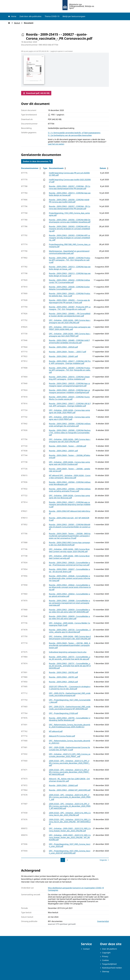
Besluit (18, 23)
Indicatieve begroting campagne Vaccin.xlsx (68, 652)
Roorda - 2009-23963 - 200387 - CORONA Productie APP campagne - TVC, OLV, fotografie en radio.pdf (70, 260)
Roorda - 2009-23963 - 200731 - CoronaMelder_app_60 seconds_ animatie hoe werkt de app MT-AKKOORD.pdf (70, 666)
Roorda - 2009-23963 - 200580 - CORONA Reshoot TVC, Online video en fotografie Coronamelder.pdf (70, 433)
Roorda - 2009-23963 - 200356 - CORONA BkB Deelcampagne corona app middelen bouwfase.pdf (70, 221)
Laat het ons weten (56, 144)
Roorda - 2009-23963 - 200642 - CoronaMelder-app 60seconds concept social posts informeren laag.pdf (70, 587)
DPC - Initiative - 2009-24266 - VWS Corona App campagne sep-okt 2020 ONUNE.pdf (70, 440)
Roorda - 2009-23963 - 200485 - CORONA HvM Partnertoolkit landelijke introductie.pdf (69, 341)
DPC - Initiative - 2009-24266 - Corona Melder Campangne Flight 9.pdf (70, 624)
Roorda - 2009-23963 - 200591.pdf (63, 451)
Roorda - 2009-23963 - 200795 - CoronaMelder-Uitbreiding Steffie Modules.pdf (70, 719)
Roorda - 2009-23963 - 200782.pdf (63, 672)
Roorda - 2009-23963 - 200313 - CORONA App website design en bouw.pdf (70, 194)
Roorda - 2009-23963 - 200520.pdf (63, 347)
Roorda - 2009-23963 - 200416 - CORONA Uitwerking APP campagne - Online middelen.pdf (69, 378)
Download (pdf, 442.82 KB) (36, 93)
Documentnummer (31, 168)
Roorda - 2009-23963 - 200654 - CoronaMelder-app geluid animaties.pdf (69, 595)
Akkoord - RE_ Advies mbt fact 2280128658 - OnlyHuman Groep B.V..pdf (69, 780)
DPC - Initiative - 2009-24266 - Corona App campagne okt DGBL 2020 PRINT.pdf (69, 411)
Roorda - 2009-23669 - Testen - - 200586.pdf (68, 446)
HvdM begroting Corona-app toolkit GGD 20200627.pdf (70, 181)
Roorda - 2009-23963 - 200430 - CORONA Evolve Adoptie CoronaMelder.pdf (69, 288)
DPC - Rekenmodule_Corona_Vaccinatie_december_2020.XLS (70, 742)
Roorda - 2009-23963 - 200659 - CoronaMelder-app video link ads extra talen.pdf (69, 617)
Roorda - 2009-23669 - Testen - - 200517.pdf (68, 352)
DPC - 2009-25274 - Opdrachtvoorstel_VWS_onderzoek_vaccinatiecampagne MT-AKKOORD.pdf (70, 708)
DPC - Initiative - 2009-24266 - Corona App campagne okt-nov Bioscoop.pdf (69, 497)
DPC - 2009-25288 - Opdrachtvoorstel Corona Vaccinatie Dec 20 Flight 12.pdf (69, 748)
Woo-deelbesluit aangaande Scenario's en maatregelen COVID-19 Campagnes (76, 889)
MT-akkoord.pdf (56, 731)
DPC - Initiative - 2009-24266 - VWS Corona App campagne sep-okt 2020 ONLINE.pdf (70, 321)
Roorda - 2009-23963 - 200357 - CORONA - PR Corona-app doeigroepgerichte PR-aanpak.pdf (70, 207)
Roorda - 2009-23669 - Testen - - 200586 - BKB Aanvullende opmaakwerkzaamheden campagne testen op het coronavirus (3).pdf (70, 536)
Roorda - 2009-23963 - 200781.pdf (63, 677)
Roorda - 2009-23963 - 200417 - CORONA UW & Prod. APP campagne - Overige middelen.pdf (70, 405)
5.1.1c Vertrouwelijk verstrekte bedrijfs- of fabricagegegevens (74, 133)
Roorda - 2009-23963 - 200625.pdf (63, 682)
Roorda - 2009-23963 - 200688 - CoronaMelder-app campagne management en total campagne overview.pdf (69, 603)
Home (12, 16)
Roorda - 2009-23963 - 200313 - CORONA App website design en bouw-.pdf (70, 275)
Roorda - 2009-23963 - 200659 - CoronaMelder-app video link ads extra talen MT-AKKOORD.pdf (69, 611)
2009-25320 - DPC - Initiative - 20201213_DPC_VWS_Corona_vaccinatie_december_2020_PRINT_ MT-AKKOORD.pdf (69, 772)
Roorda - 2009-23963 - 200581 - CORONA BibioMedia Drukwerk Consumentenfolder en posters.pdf (70, 527)
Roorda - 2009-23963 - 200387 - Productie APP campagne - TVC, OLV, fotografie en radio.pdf (70, 308)
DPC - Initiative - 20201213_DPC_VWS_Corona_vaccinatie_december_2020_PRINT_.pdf (70, 755)
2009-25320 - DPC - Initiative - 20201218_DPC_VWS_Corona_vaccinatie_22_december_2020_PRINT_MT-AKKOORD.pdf (70, 806)
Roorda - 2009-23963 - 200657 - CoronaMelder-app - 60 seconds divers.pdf (69, 570)
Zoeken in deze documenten (37, 161)
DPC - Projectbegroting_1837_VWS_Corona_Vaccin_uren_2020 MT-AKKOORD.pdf (70, 852)
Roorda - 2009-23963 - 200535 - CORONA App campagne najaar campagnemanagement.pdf (69, 385)
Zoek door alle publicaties (30, 16)
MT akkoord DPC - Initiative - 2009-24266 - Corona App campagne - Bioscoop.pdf (70, 477)
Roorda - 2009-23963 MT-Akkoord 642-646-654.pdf (70, 512)
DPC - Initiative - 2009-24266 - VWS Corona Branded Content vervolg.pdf (69, 557)
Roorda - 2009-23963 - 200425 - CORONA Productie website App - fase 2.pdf (70, 295)
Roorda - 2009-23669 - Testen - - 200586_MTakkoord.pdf (70, 456)
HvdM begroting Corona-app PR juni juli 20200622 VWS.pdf (69, 174)
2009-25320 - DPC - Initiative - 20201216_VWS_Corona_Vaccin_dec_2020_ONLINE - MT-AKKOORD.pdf (70, 822)
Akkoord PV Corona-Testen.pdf (62, 736)
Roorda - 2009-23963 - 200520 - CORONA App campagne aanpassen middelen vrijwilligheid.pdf (69, 391)
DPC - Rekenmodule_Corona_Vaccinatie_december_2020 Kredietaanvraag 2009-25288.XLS (70, 726)
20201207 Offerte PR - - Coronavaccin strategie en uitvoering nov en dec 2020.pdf (70, 688)
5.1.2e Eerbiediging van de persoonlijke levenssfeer (70, 135)
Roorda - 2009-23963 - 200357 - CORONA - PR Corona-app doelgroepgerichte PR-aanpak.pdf (70, 187)
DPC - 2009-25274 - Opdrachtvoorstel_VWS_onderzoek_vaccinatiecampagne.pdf (70, 694)
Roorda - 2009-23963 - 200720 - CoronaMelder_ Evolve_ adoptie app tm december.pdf (70, 631)
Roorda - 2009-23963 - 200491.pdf (63, 356)
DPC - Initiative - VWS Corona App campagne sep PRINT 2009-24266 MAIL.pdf (70, 328)
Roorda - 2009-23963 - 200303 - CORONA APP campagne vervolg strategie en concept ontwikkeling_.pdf (70, 238)
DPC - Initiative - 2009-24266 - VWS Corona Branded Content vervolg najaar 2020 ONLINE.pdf (69, 550)
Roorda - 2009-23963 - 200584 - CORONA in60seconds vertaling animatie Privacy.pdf (70, 490)
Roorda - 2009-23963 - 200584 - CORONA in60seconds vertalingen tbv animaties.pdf (70, 425)
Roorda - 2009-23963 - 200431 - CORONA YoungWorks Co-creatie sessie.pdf (69, 398)
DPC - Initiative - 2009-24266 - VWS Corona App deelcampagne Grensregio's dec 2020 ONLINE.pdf (70, 638)
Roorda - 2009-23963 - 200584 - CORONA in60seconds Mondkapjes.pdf (70, 483)
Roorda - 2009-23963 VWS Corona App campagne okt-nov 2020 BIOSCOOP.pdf (70, 544)
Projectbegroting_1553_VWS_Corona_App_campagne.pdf (69, 214)
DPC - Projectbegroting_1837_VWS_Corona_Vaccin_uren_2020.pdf (70, 845)
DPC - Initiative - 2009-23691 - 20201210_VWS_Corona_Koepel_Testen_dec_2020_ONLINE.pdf (70, 830)
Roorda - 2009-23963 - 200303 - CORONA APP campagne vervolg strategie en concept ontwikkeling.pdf (70, 229)
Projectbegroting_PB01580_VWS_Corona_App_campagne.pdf (70, 246)
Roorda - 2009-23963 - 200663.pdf (63, 785)
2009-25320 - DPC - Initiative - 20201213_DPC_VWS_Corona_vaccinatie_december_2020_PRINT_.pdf (69, 763)
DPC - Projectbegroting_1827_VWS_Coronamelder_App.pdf (70, 701)
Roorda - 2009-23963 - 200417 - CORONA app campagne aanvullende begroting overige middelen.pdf (70, 504)
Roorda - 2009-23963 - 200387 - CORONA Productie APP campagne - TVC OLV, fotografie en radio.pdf (70, 370)
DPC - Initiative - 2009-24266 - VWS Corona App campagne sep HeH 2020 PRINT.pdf (70, 335)
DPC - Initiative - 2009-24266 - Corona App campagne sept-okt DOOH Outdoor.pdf (69, 463)
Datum (104, 168)
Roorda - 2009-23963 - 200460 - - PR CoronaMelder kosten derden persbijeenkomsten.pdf (70, 315)
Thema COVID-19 (52, 16)
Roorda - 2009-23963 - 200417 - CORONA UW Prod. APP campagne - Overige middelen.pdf (70, 362)
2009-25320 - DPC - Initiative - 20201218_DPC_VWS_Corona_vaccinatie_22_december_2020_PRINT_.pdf (70, 797)
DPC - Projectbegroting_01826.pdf (63, 713)
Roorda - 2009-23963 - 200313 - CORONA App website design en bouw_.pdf (70, 268)
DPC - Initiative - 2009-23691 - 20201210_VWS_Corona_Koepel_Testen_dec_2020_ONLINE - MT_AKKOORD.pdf (70, 837)
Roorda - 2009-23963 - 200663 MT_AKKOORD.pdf (70, 790)
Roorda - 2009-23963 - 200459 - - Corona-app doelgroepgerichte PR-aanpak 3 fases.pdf (69, 301)
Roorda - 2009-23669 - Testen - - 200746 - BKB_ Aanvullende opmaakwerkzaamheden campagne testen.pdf (70, 645)
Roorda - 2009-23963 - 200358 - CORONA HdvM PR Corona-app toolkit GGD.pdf (69, 201)
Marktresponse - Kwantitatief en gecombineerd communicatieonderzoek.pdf (69, 252)
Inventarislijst (103, 921)
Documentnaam (58, 168)
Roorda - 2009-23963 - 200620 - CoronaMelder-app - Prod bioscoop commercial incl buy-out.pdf (69, 564)
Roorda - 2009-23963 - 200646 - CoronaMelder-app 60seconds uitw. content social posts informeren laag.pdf (70, 578)
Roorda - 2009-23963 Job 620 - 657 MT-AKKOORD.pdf (69, 519)
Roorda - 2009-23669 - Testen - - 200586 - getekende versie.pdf (70, 470)
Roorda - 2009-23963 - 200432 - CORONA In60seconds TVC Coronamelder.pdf (69, 281)
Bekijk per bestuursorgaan (74, 16)
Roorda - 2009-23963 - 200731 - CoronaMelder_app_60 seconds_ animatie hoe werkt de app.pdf (70, 658)
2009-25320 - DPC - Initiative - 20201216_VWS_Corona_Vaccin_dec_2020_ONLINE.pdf (70, 814)
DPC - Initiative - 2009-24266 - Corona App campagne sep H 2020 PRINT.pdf (69, 418)
